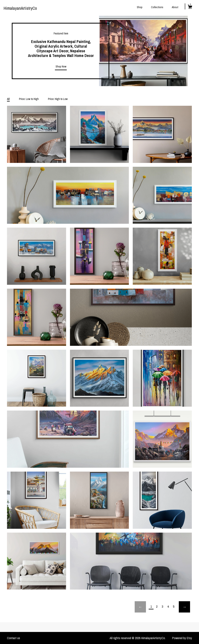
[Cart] (190, 7)
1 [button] (173, 81)
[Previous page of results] (140, 607)
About (175, 7)
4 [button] (184, 81)
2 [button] (176, 81)
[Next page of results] (184, 607)
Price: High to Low (58, 99)
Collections (157, 7)
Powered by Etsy (182, 638)
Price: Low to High (29, 99)
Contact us (14, 638)
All (8, 99)
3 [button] (180, 81)
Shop (140, 7)
